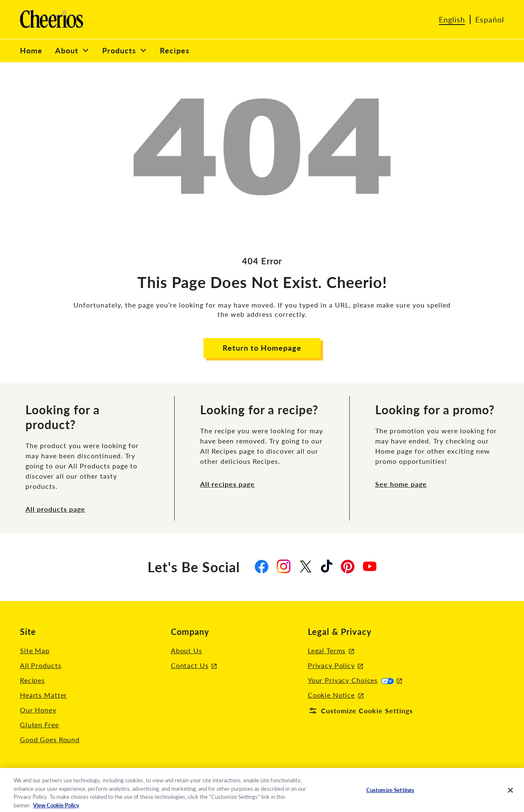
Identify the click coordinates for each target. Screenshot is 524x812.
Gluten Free (39, 725)
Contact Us (194, 666)
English (452, 19)
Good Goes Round (50, 739)
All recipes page (227, 484)
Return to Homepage (262, 348)
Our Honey (38, 710)
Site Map (35, 650)
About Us (187, 650)
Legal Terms (331, 651)
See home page (401, 484)
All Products (40, 665)
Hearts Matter (43, 695)
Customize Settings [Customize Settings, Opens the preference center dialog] (390, 793)
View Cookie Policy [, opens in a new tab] (56, 808)
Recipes (32, 680)
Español (490, 19)
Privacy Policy (336, 666)
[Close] (510, 793)
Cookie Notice (336, 695)
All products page (55, 509)
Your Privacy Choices (355, 680)
